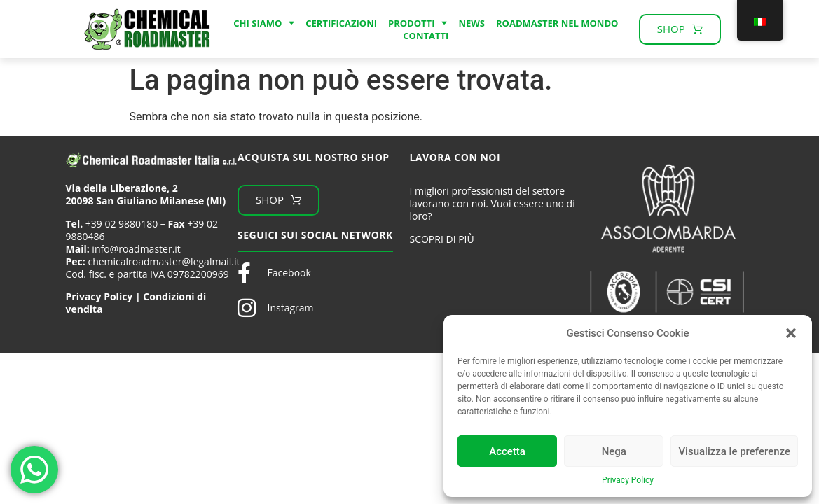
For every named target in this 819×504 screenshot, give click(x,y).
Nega (614, 451)
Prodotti (418, 23)
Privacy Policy (628, 480)
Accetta (507, 451)
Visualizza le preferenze (734, 451)
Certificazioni (341, 23)
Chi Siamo (264, 23)
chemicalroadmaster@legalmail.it (164, 261)
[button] (791, 333)
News (472, 23)
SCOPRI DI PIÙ (441, 239)
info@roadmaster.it (136, 249)
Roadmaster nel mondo (557, 23)
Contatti (426, 36)
